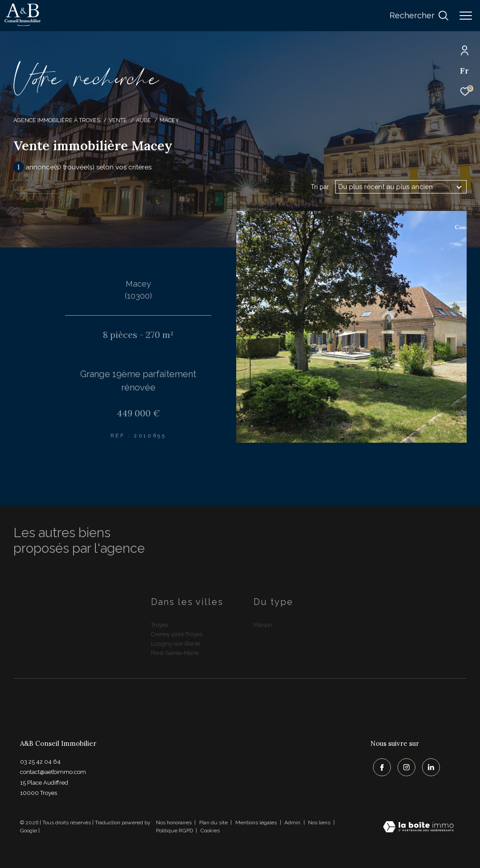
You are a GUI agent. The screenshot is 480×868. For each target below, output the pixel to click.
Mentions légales (257, 823)
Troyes (160, 625)
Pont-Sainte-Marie (175, 653)
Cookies (210, 831)
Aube (144, 120)
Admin (293, 823)
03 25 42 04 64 (40, 762)
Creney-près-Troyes (177, 634)
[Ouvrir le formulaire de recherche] (419, 16)
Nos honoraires (174, 823)
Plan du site (214, 823)
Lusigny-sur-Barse (176, 644)
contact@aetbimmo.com (53, 772)
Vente (118, 120)
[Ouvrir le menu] (466, 16)
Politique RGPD (174, 831)
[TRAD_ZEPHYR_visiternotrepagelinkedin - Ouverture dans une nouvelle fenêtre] (428, 765)
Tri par (320, 187)
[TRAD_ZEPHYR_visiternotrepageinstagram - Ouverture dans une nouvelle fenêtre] (404, 765)
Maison (38, 187)
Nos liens (320, 823)
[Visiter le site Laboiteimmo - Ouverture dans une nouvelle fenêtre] (418, 828)
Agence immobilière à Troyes (57, 120)
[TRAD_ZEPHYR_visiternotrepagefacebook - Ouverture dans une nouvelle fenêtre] (379, 765)
